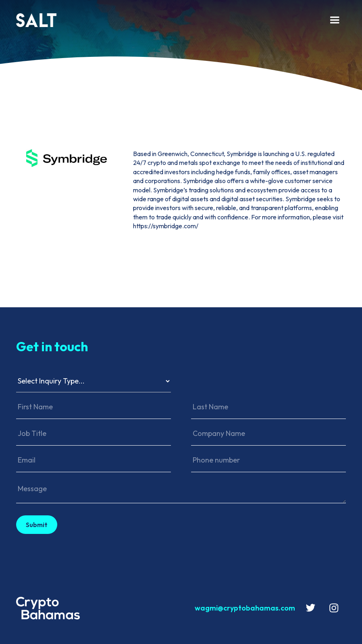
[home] (168, 20)
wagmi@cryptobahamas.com (245, 608)
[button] (335, 20)
